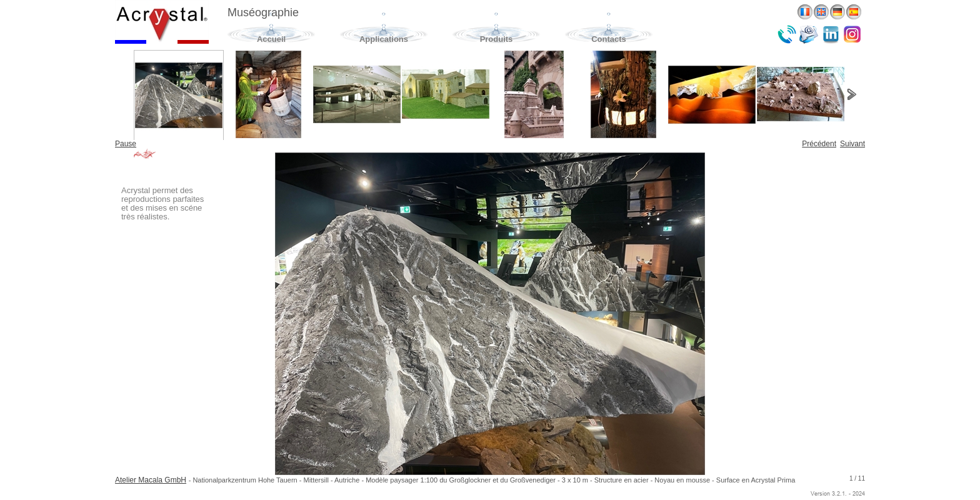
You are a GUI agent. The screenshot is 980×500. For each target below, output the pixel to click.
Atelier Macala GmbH (151, 480)
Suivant (852, 144)
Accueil (271, 39)
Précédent (819, 144)
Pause (126, 144)
